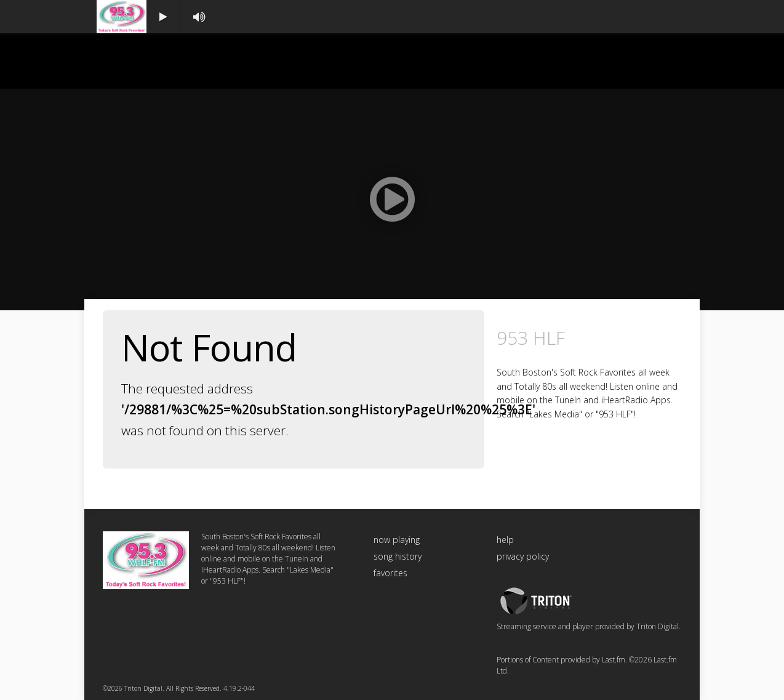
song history (398, 556)
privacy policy (523, 556)
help (505, 540)
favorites (390, 573)
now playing (397, 540)
